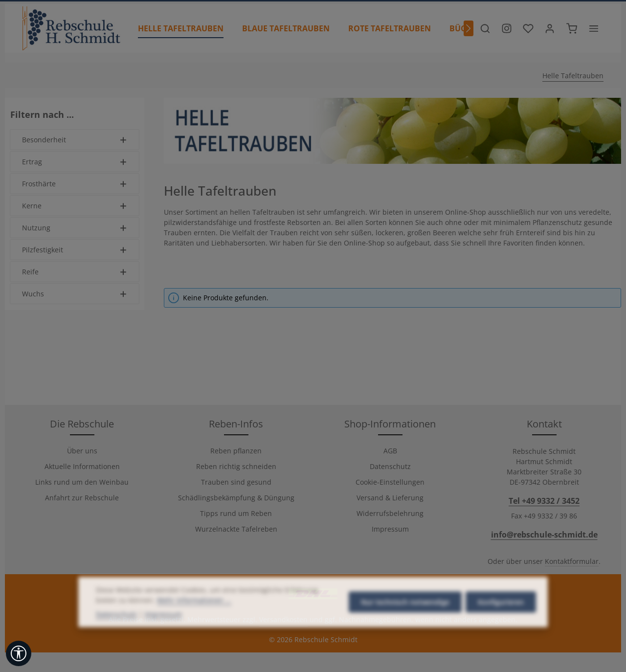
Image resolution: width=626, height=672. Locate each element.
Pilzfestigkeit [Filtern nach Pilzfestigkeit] (75, 250)
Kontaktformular (572, 561)
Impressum (390, 529)
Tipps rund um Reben (236, 513)
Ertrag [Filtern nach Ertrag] (75, 162)
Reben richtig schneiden (236, 466)
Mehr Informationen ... (194, 631)
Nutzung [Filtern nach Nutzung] (75, 228)
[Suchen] (485, 28)
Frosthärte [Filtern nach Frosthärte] (75, 184)
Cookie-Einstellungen (390, 482)
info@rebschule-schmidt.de (544, 535)
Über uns (82, 451)
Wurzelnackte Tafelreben (236, 529)
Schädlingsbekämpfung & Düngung (236, 498)
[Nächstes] (469, 28)
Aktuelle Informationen (82, 466)
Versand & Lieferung (390, 498)
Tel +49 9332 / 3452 (544, 501)
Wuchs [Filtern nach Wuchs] (75, 294)
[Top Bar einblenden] (594, 28)
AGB (390, 451)
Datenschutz (390, 466)
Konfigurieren (501, 633)
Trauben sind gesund (236, 482)
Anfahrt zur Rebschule (82, 498)
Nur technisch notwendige (405, 633)
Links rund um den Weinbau (82, 482)
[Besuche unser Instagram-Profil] (507, 28)
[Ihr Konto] (550, 28)
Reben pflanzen (236, 451)
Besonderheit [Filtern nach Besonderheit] (75, 140)
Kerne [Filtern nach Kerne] (75, 206)
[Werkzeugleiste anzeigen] (19, 653)
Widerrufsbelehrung (390, 513)
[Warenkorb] (572, 28)
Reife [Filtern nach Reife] (75, 272)
